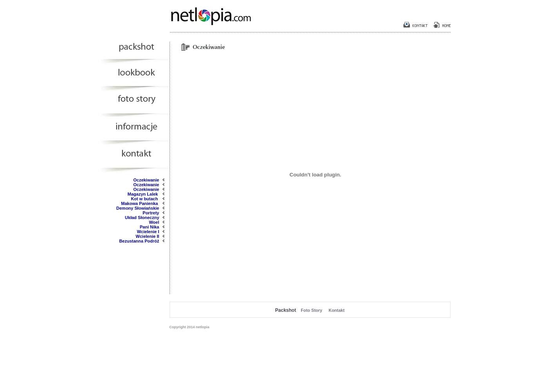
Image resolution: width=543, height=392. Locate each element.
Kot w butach (145, 199)
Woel (154, 222)
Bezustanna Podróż (139, 241)
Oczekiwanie (146, 180)
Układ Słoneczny (142, 218)
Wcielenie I (148, 232)
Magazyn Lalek (143, 194)
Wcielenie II (148, 236)
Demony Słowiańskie (138, 208)
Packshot (286, 310)
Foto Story (311, 310)
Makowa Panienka (140, 203)
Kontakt (336, 310)
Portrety (151, 213)
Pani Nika (150, 227)
